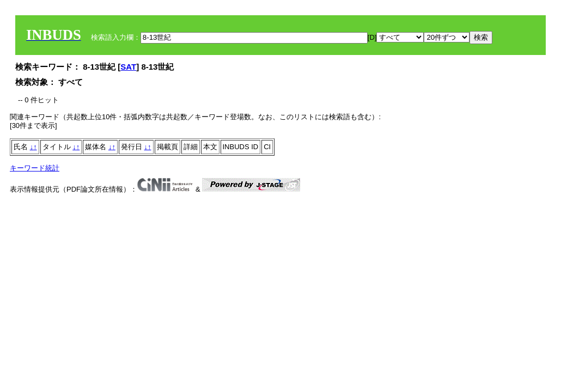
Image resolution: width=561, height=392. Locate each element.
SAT (128, 67)
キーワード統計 (35, 168)
